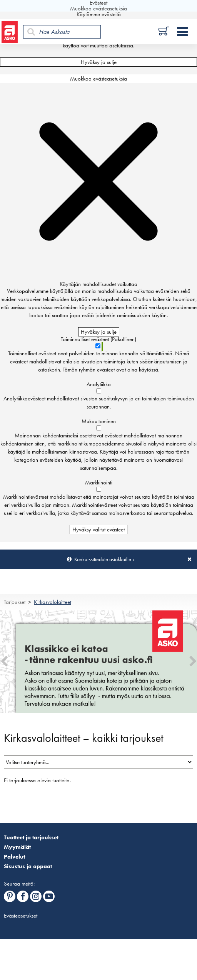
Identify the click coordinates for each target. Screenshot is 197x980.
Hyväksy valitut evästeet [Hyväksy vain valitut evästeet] (98, 530)
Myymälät (17, 847)
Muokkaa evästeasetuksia (98, 79)
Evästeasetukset (21, 916)
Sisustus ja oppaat (28, 866)
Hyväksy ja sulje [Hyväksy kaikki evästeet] (99, 62)
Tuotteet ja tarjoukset (31, 837)
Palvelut (14, 857)
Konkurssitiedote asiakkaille (103, 559)
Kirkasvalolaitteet (53, 602)
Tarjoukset (15, 602)
